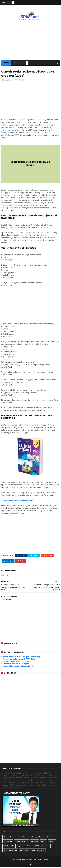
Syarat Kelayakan (10, 851)
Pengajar (21, 80)
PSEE (13, 846)
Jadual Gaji (8, 842)
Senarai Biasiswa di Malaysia (16, 664)
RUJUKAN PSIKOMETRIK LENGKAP (19, 501)
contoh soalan (39, 136)
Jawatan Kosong (22, 842)
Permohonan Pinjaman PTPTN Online (20, 660)
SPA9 (37, 846)
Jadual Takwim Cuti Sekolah (16, 662)
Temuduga (24, 851)
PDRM (6, 846)
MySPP (43, 842)
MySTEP (52, 842)
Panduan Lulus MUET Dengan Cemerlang (21, 657)
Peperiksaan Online (25, 846)
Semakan (46, 846)
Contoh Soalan (9, 838)
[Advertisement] (30, 101)
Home (6, 63)
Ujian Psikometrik (38, 851)
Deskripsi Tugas (38, 838)
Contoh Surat (23, 838)
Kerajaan (34, 842)
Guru (49, 838)
